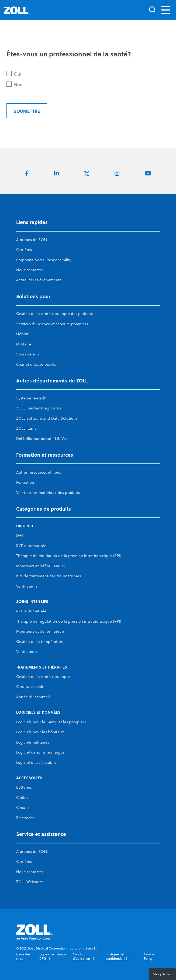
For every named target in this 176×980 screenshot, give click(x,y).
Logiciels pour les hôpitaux (40, 732)
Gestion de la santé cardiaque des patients (54, 314)
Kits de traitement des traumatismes (49, 576)
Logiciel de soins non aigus (40, 752)
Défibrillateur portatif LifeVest (42, 439)
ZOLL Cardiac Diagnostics (39, 408)
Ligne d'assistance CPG (53, 956)
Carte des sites (23, 956)
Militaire (24, 344)
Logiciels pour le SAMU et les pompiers (51, 722)
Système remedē (31, 398)
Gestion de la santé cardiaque (43, 677)
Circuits (23, 808)
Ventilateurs (27, 586)
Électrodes (25, 818)
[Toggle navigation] (166, 10)
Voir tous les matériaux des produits (48, 493)
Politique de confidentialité (116, 956)
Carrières (24, 250)
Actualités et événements (39, 280)
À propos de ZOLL (32, 240)
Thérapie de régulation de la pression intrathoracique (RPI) (69, 556)
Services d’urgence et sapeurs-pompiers (52, 324)
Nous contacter (30, 270)
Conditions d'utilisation (81, 956)
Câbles (22, 798)
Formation (25, 482)
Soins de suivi (28, 354)
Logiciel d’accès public (36, 762)
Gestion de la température (40, 642)
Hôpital (23, 334)
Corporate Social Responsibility (44, 260)
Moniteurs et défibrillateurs (40, 566)
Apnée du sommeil (33, 697)
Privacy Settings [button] (163, 974)
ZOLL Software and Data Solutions (47, 418)
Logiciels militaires (33, 742)
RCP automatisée (31, 546)
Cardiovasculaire (31, 687)
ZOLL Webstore (30, 882)
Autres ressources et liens (39, 472)
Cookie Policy (149, 956)
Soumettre (27, 111)
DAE (20, 535)
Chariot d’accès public (36, 364)
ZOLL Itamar (27, 428)
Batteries (24, 787)
